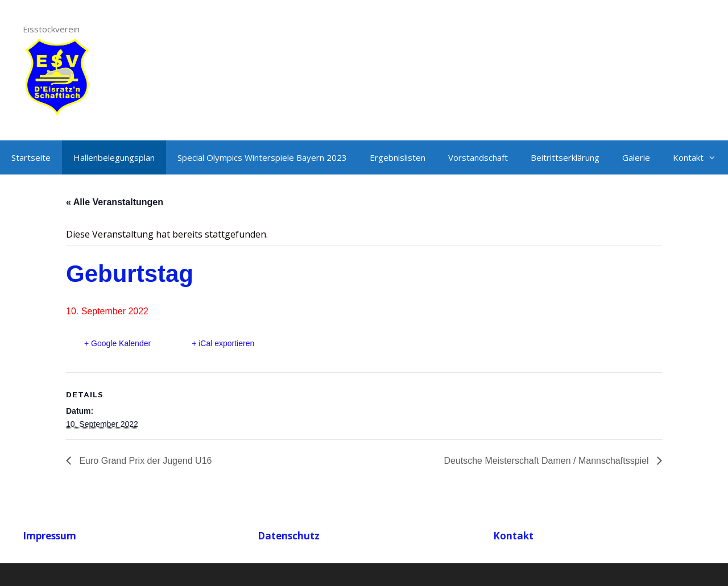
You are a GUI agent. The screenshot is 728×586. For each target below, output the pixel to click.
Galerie (636, 157)
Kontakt (700, 157)
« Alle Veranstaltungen (115, 202)
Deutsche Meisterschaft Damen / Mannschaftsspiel (547, 461)
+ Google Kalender (117, 343)
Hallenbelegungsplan (114, 157)
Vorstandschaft (478, 157)
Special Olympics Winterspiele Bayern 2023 (262, 157)
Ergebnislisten (398, 157)
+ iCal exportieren (223, 343)
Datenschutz (289, 536)
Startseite (31, 157)
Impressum (49, 536)
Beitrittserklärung (565, 157)
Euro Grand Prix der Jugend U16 (144, 461)
